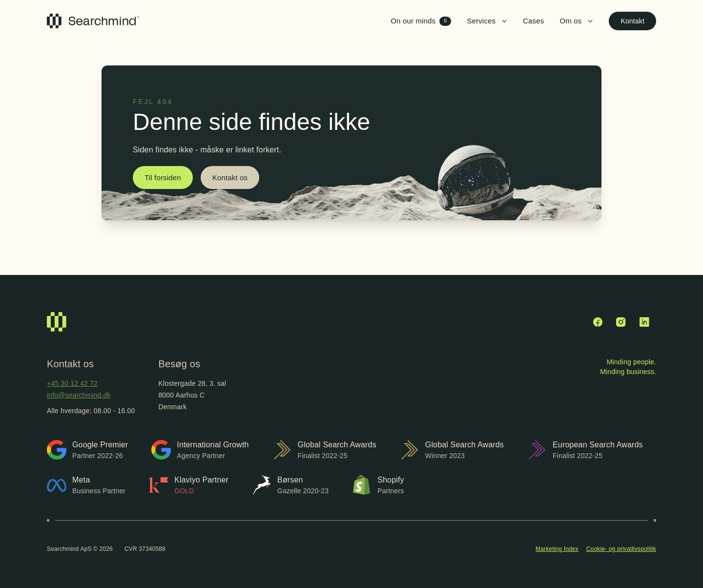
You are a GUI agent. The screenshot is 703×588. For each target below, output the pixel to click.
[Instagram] (621, 322)
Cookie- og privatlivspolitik (621, 549)
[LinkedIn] (644, 322)
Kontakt (632, 21)
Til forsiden (163, 178)
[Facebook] (598, 322)
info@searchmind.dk (79, 395)
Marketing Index (557, 549)
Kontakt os (230, 178)
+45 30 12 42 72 (72, 383)
